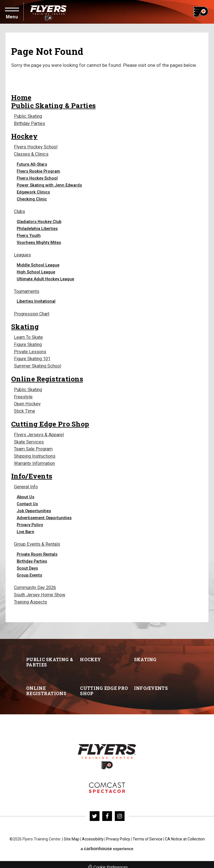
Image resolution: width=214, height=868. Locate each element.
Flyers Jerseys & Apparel (39, 431)
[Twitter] (95, 811)
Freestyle (23, 394)
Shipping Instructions (36, 452)
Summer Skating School (39, 364)
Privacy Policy (30, 520)
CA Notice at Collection (185, 834)
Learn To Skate (29, 336)
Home (21, 97)
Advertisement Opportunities (45, 513)
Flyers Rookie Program (39, 170)
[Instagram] (120, 811)
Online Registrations (47, 376)
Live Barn (26, 527)
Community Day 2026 (36, 583)
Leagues (23, 254)
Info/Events (32, 472)
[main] (107, 329)
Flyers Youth (29, 234)
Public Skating (29, 116)
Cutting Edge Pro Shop (50, 420)
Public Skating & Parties (53, 105)
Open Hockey (27, 401)
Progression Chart (33, 312)
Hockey (25, 136)
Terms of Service (147, 834)
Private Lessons (30, 350)
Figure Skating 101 (33, 357)
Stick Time (25, 408)
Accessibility (93, 834)
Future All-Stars (32, 163)
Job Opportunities (34, 506)
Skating (25, 325)
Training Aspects (31, 597)
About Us (25, 492)
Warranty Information (36, 459)
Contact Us (27, 499)
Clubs (20, 211)
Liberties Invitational (37, 300)
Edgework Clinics (33, 191)
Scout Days (28, 564)
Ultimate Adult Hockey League (46, 278)
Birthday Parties (30, 123)
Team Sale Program (35, 445)
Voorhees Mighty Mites (39, 241)
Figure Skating (29, 343)
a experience (107, 844)
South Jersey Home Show (41, 590)
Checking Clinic (32, 198)
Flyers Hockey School (36, 147)
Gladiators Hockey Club (39, 220)
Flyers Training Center (48, 12)
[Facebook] (107, 811)
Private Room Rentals (38, 550)
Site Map (71, 834)
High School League (36, 271)
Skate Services (29, 438)
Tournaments (28, 290)
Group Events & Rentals (38, 540)
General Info (27, 483)
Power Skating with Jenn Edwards (50, 184)
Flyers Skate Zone (107, 783)
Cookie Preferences (111, 862)
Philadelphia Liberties (38, 227)
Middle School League (39, 264)
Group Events (30, 571)
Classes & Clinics (31, 154)
